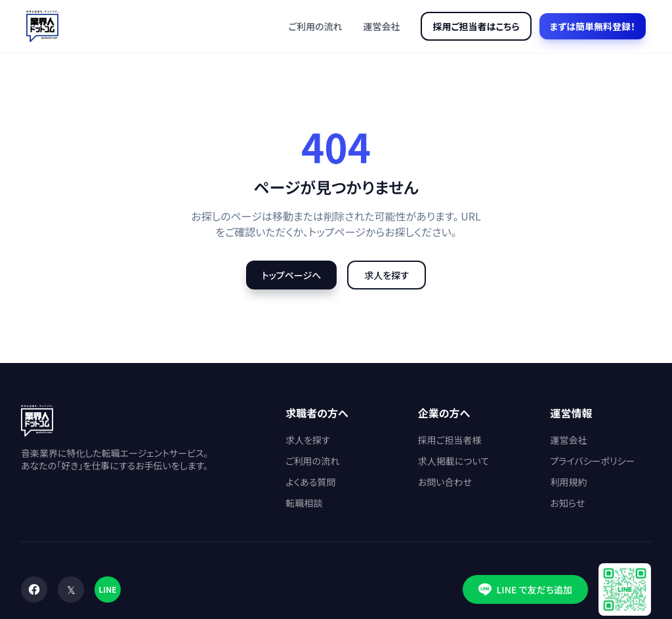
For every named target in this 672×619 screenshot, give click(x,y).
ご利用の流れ (316, 26)
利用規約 (568, 482)
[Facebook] (34, 589)
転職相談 (304, 503)
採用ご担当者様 (450, 440)
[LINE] (108, 589)
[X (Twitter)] (71, 589)
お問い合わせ (445, 482)
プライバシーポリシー (592, 461)
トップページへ (291, 275)
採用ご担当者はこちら (476, 26)
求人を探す (387, 275)
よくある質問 (310, 482)
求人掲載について (453, 461)
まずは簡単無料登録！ (593, 26)
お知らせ (567, 503)
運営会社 (381, 26)
